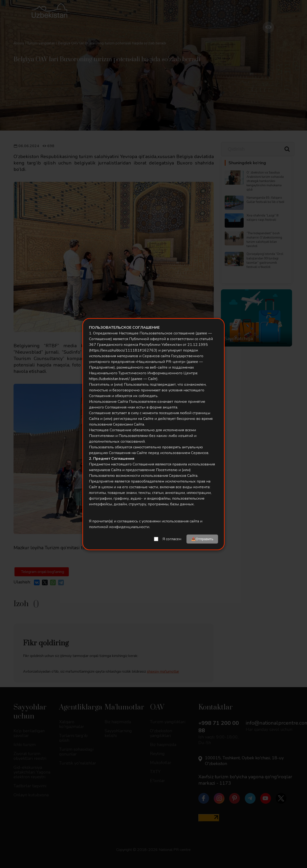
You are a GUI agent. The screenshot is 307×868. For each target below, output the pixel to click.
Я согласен (172, 539)
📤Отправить (202, 539)
